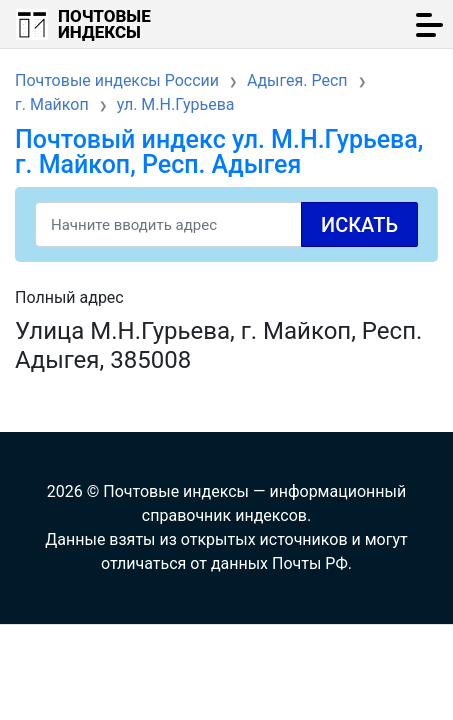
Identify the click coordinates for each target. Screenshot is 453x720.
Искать (359, 225)
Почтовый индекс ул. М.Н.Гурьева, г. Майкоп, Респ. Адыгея (219, 152)
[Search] (226, 224)
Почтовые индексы (104, 24)
